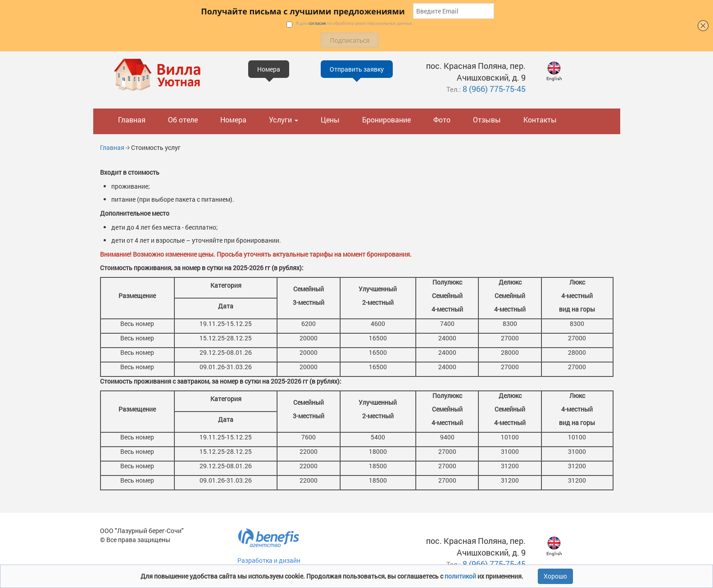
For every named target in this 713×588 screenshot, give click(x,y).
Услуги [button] (284, 120)
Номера (233, 120)
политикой (461, 576)
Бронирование (386, 120)
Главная (132, 120)
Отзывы (487, 120)
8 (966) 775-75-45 (494, 89)
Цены (330, 120)
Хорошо (555, 576)
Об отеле (183, 120)
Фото (442, 120)
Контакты (540, 120)
